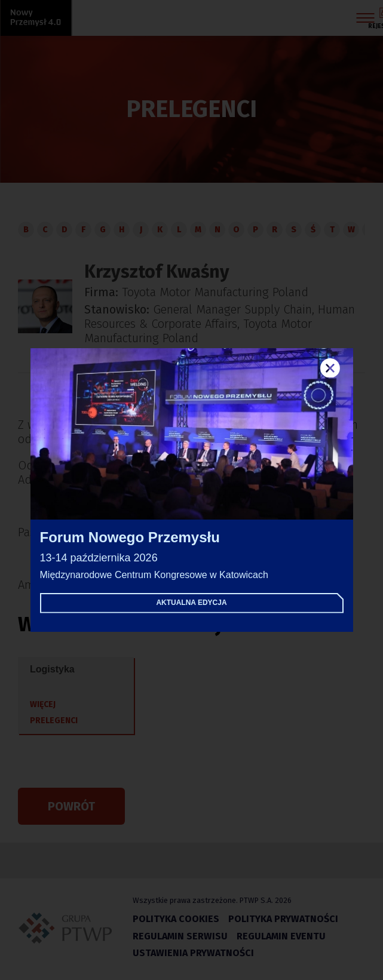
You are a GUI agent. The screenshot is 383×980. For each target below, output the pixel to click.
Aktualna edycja (191, 603)
